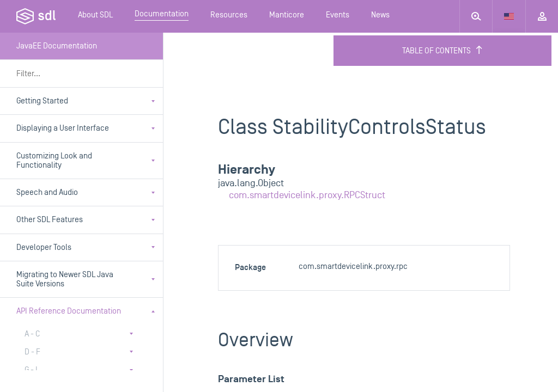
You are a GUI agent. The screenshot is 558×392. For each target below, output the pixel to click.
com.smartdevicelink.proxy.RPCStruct (307, 195)
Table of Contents (443, 51)
